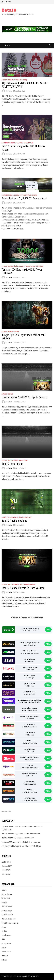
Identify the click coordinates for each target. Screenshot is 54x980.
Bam (37, 976)
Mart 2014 (6, 874)
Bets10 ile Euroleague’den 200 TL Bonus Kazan (21, 834)
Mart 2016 (6, 870)
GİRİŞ (48, 630)
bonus (10, 80)
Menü (6, 45)
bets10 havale (13, 584)
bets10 (4, 80)
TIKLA (48, 644)
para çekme (23, 460)
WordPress (28, 976)
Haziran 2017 (7, 866)
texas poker (30, 266)
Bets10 (9, 10)
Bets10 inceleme (25, 517)
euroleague (28, 143)
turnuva (17, 80)
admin (10, 91)
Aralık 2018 (6, 862)
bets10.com (6, 811)
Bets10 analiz (26, 195)
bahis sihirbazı (7, 195)
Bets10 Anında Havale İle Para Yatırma (23, 588)
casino (17, 332)
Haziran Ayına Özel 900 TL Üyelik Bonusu (24, 397)
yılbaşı (25, 80)
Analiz (4, 517)
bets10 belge (13, 460)
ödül (16, 266)
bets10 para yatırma (28, 584)
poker (22, 266)
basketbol (6, 143)
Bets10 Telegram (8, 976)
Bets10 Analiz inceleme (14, 521)
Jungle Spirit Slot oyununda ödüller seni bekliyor (21, 846)
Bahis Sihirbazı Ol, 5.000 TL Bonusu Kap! (24, 198)
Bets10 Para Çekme (12, 464)
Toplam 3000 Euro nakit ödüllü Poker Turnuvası (21, 842)
